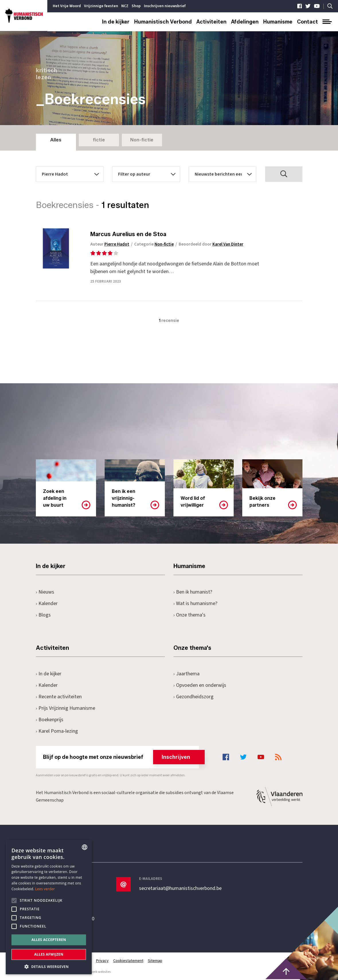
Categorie (154, 244)
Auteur (110, 244)
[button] (49, 966)
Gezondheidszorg (194, 697)
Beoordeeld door (211, 244)
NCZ (125, 6)
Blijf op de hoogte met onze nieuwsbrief (121, 757)
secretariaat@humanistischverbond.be (180, 888)
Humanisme (278, 22)
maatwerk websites (96, 972)
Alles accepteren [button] (49, 940)
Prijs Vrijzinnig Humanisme (66, 708)
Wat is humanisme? (196, 603)
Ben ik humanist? (193, 592)
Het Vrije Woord (67, 6)
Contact (307, 22)
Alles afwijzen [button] (49, 954)
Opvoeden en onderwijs (200, 685)
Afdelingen (245, 22)
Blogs (43, 615)
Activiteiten (211, 22)
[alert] (49, 907)
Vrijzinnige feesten (101, 6)
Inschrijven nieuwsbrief (165, 6)
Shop (136, 6)
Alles (56, 140)
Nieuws (45, 592)
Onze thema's (190, 615)
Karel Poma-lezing (57, 731)
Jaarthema (187, 674)
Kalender (47, 603)
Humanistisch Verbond (163, 22)
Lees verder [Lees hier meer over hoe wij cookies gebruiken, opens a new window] (45, 889)
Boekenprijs (50, 720)
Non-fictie (142, 140)
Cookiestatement (128, 961)
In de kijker (116, 22)
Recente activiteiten (59, 697)
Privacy (102, 961)
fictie (99, 140)
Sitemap (155, 961)
